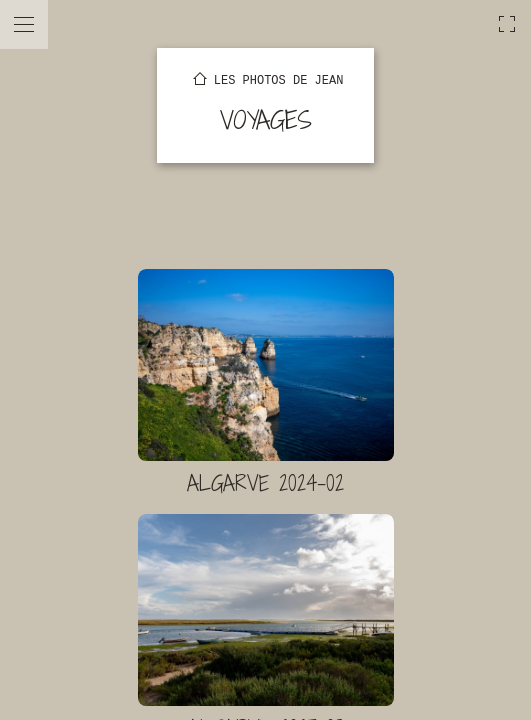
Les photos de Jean (279, 81)
